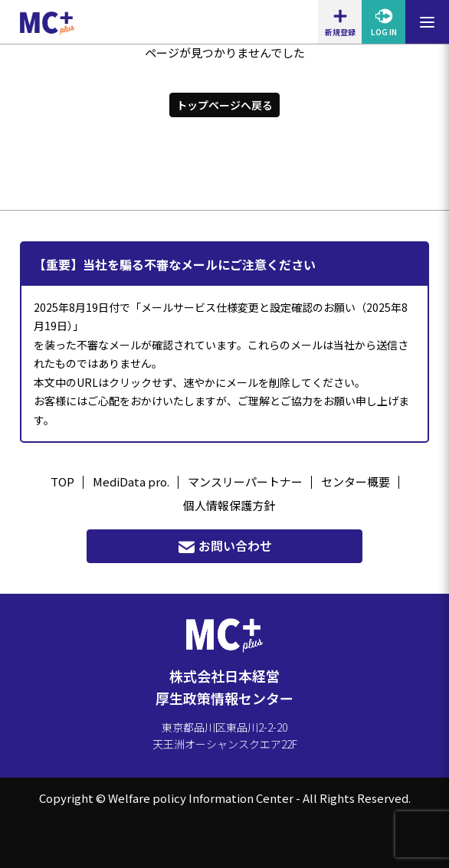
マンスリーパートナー (245, 481)
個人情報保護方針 (229, 505)
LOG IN (384, 22)
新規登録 (340, 22)
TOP (62, 481)
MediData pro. (131, 481)
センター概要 (356, 481)
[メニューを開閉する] (427, 22)
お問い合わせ (224, 546)
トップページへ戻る (224, 105)
